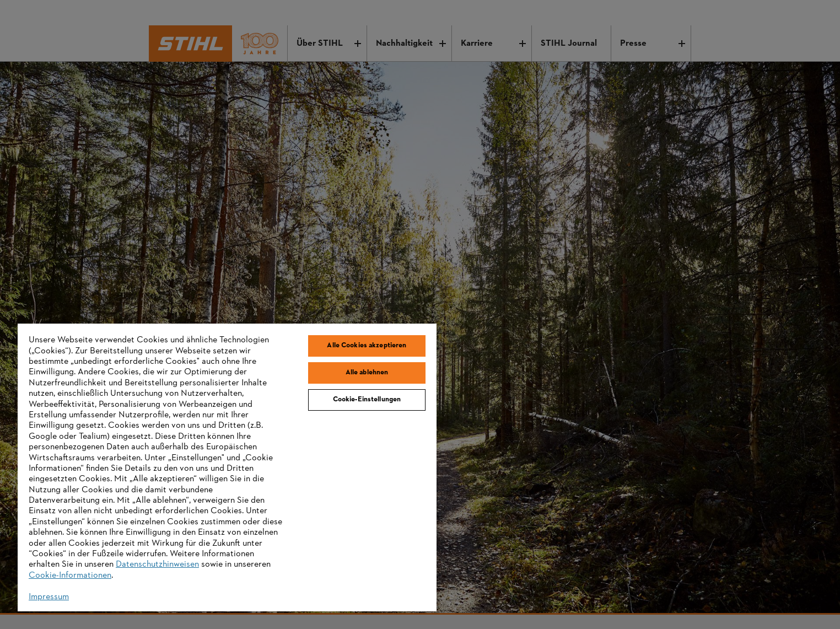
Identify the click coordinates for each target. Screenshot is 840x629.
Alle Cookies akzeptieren (367, 346)
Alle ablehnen (367, 373)
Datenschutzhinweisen (157, 565)
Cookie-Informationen (70, 576)
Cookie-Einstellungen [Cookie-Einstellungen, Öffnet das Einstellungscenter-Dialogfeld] (367, 400)
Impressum (49, 597)
